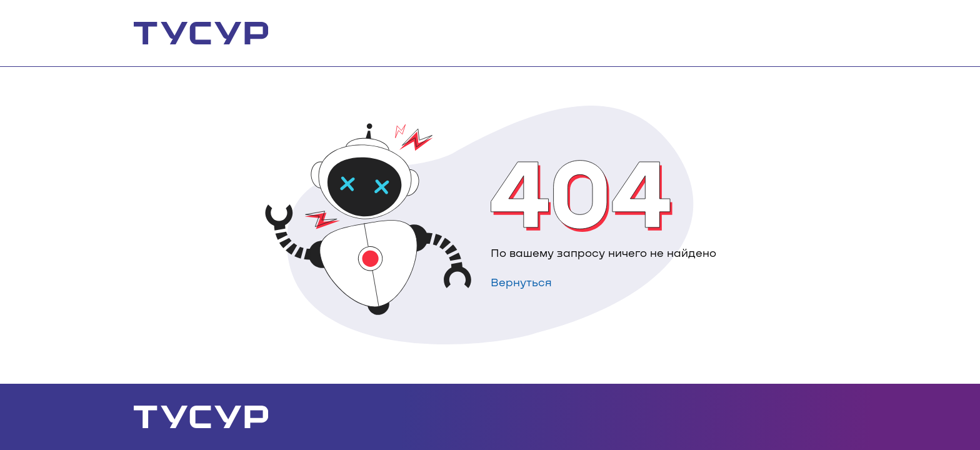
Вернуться (521, 282)
